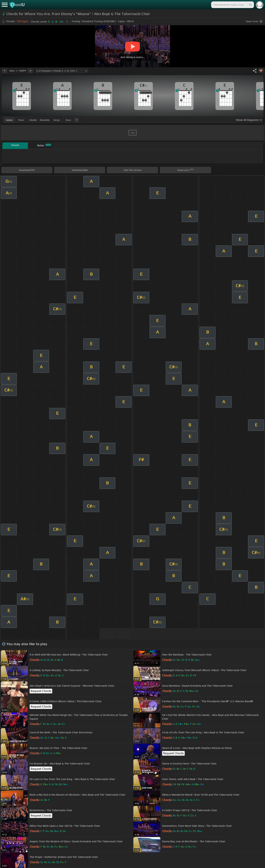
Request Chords (41, 691)
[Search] (250, 5)
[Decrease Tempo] (5, 71)
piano (21, 120)
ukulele (33, 120)
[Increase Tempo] (30, 71)
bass (69, 120)
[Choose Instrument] (77, 120)
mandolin (45, 120)
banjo (57, 120)
